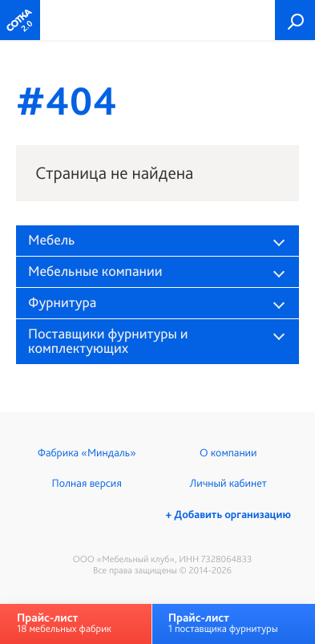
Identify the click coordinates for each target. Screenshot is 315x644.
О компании (228, 453)
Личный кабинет (228, 484)
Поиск (295, 20)
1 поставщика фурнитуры (223, 623)
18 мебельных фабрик (64, 623)
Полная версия (87, 484)
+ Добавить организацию (228, 515)
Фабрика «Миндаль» (87, 453)
